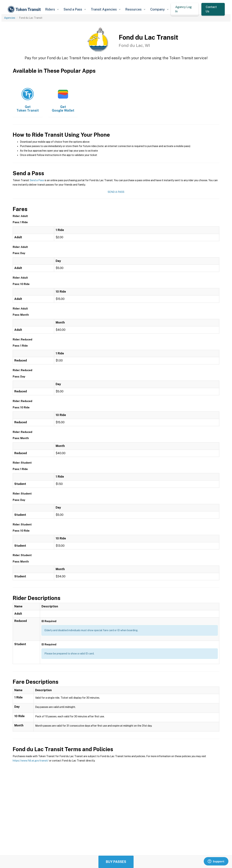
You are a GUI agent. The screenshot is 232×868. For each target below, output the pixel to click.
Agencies (10, 18)
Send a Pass (37, 180)
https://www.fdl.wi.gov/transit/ (31, 761)
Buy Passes (116, 862)
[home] (25, 9)
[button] (52, 9)
